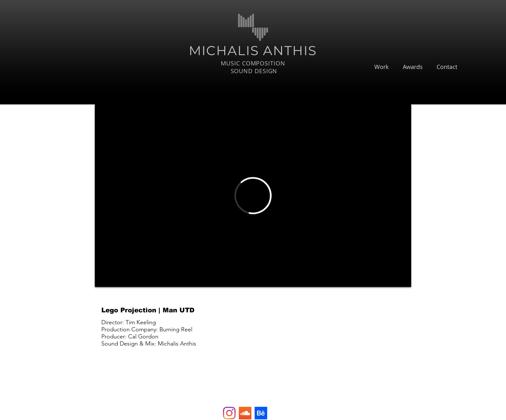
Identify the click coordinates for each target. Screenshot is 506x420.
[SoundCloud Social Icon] (245, 413)
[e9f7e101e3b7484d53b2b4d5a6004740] (261, 413)
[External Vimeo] (253, 196)
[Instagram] (229, 413)
